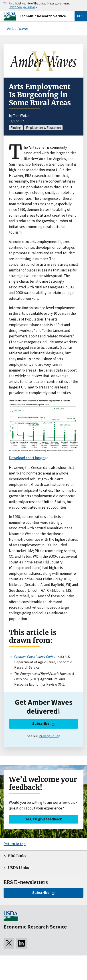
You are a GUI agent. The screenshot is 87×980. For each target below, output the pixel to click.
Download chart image (27, 458)
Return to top (15, 844)
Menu (81, 16)
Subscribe (41, 723)
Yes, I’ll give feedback (44, 819)
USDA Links (18, 868)
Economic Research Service (43, 16)
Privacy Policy (49, 736)
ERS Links (17, 856)
